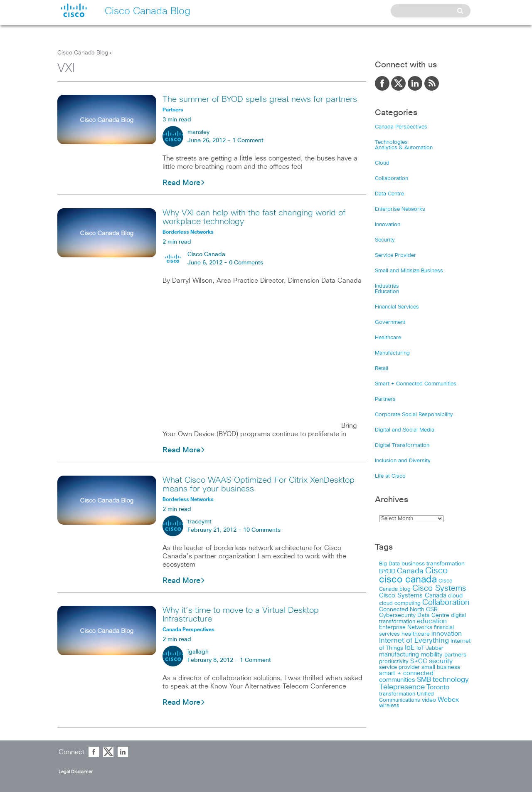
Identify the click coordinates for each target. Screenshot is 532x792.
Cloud (382, 163)
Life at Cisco (390, 476)
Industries (387, 286)
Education (387, 292)
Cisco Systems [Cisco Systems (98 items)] (439, 588)
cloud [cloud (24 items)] (455, 596)
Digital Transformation (402, 445)
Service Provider (395, 255)
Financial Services (397, 307)
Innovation (388, 225)
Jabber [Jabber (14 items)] (435, 648)
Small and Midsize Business (409, 271)
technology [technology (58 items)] (451, 680)
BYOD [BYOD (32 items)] (387, 571)
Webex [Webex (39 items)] (448, 700)
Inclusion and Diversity (403, 461)
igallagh (198, 652)
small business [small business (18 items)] (441, 667)
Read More (184, 183)
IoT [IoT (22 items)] (420, 648)
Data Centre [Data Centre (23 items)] (433, 615)
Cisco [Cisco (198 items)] (436, 571)
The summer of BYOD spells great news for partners (260, 99)
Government (390, 322)
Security (385, 240)
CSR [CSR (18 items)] (432, 609)
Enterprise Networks (400, 209)
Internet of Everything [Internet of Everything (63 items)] (414, 641)
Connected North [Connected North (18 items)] (402, 609)
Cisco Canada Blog (83, 53)
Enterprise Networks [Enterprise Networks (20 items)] (406, 627)
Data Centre (389, 194)
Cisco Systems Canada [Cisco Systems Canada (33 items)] (413, 596)
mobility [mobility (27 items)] (432, 655)
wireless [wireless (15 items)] (389, 706)
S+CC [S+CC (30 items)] (419, 661)
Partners (385, 399)
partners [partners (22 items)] (455, 655)
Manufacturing (392, 353)
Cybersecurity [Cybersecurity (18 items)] (397, 615)
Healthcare (388, 338)
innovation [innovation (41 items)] (447, 634)
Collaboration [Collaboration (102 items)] (446, 603)
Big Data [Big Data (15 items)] (389, 564)
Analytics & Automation (404, 148)
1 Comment (248, 141)
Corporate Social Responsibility (414, 415)
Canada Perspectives (401, 127)
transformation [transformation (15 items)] (397, 694)
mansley (198, 132)
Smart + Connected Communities (416, 384)
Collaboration (392, 179)
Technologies (391, 142)
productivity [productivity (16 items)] (394, 662)
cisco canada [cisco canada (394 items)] (408, 580)
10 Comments (262, 530)
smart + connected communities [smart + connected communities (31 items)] (406, 677)
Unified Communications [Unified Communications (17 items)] (406, 697)
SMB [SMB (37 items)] (424, 680)
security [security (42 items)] (441, 661)
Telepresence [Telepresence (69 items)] (402, 687)
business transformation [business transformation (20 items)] (433, 564)
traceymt (199, 522)
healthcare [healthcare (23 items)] (416, 634)
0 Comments (246, 263)
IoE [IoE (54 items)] (410, 648)
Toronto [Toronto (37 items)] (438, 687)
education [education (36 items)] (432, 621)
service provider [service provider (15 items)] (399, 667)
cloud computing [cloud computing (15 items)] (400, 603)
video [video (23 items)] (429, 700)
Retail (382, 369)
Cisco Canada (206, 254)
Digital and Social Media (405, 430)
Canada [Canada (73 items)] (410, 571)
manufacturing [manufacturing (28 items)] (399, 655)
